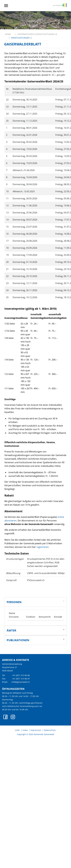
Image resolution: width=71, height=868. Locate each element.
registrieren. (43, 547)
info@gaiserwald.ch (21, 682)
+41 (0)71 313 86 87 (21, 679)
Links (17, 730)
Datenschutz (50, 730)
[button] (36, 34)
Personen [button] (14, 602)
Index (25, 730)
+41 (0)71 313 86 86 (21, 675)
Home (8, 34)
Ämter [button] (11, 630)
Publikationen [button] (18, 640)
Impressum (36, 730)
